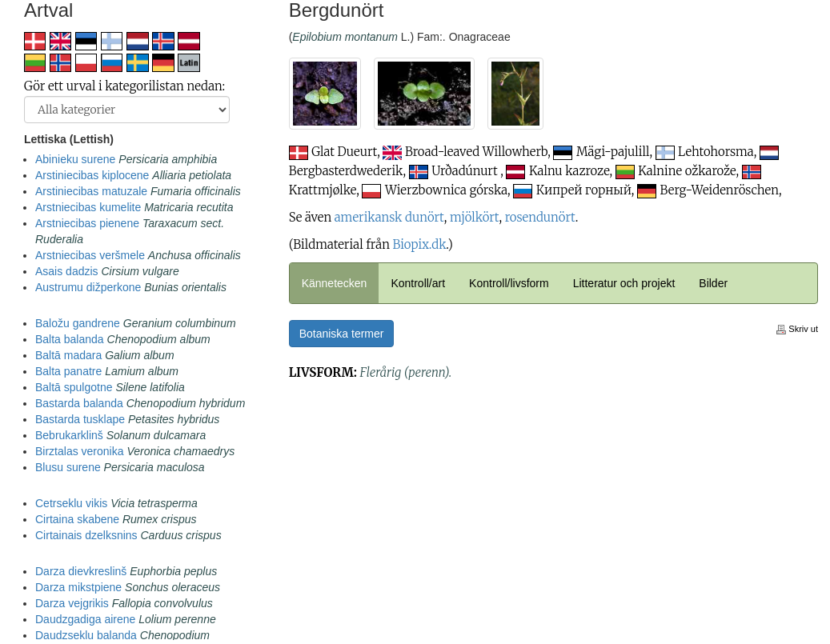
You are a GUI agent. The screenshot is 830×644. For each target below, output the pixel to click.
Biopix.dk (420, 244)
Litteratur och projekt (624, 283)
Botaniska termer (342, 334)
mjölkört (475, 217)
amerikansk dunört (389, 217)
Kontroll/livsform (509, 283)
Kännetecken (335, 283)
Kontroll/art (418, 283)
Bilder (713, 283)
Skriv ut (797, 329)
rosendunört (540, 217)
